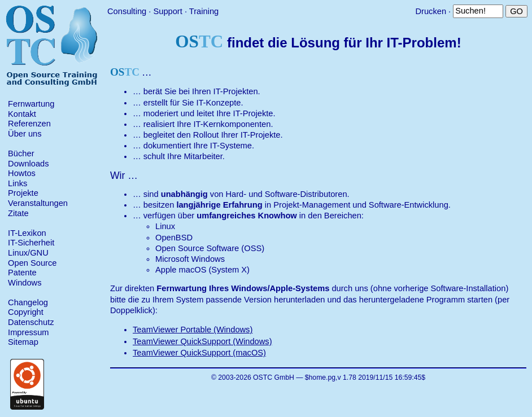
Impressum (28, 332)
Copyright (26, 312)
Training (204, 11)
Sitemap (23, 342)
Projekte (23, 193)
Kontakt (22, 114)
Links (18, 183)
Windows (25, 283)
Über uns (25, 134)
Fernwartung (31, 104)
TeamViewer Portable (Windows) (193, 330)
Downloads (29, 164)
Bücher (21, 153)
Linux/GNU (28, 253)
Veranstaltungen (38, 203)
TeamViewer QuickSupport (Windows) (202, 341)
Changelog (28, 302)
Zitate (18, 213)
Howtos (22, 173)
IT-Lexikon (27, 233)
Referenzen (29, 124)
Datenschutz (31, 322)
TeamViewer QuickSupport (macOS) (199, 353)
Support (167, 11)
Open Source (32, 263)
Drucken (431, 11)
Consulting (127, 11)
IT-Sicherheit (31, 243)
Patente (22, 273)
